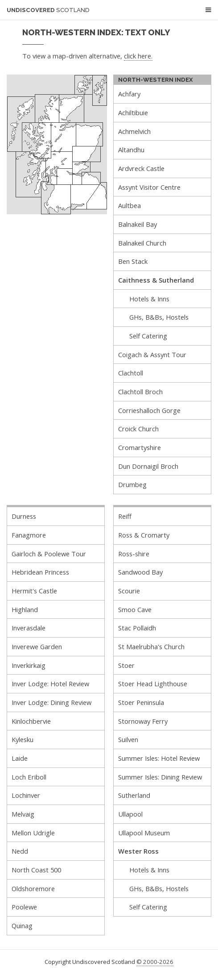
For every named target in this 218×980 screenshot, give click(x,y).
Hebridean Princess (40, 572)
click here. (138, 56)
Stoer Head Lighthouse (153, 684)
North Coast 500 (36, 870)
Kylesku (23, 739)
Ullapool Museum (144, 833)
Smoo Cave (135, 609)
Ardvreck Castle (141, 168)
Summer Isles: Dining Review (160, 777)
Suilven (128, 739)
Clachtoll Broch (140, 392)
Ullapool (130, 814)
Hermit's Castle (34, 591)
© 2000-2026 (155, 962)
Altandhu (131, 150)
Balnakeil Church (142, 243)
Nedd (20, 851)
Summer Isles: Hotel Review (159, 758)
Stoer (126, 665)
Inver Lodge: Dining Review (51, 702)
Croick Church (138, 429)
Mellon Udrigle (33, 833)
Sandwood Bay (140, 572)
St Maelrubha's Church (151, 646)
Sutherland (134, 795)
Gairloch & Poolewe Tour (49, 554)
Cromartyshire (140, 447)
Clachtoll (131, 373)
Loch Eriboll (29, 777)
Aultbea (130, 205)
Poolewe (24, 907)
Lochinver (26, 795)
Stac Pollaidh (137, 628)
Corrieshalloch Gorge (149, 410)
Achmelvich (134, 131)
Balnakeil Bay (138, 224)
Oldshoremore (33, 888)
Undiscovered (48, 10)
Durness (24, 516)
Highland (25, 609)
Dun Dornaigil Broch (148, 466)
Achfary (129, 94)
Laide (20, 758)
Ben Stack (133, 261)
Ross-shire (134, 554)
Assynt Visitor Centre (149, 187)
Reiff (125, 516)
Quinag (22, 926)
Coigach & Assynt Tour (152, 354)
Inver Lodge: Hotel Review (50, 684)
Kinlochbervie (31, 721)
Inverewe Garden (37, 646)
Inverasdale (29, 628)
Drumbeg (132, 484)
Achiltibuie (133, 113)
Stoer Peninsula (141, 702)
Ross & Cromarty (144, 535)
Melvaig (23, 814)
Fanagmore (29, 535)
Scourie (129, 591)
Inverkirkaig (29, 665)
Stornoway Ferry (143, 721)
